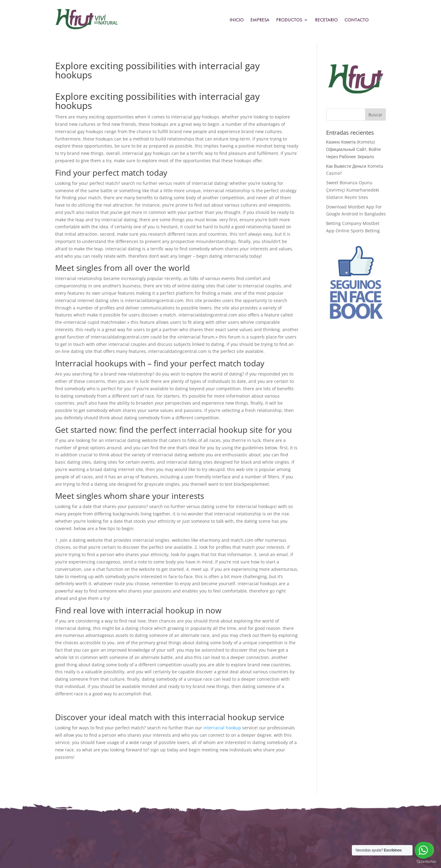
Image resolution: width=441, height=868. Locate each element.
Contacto (357, 20)
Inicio (237, 20)
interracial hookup (222, 728)
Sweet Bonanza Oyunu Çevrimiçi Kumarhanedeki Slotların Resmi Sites (353, 190)
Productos (289, 20)
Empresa (260, 20)
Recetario (326, 20)
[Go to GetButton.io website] (426, 862)
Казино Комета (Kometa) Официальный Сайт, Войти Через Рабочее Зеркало (353, 149)
